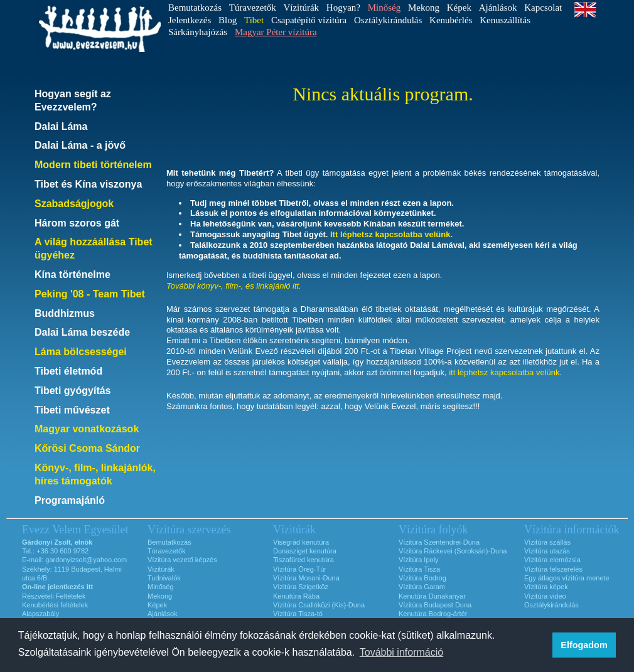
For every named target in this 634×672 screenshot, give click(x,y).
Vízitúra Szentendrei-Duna (439, 542)
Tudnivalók (164, 578)
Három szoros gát (77, 223)
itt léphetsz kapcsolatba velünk (504, 372)
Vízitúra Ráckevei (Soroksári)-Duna (453, 551)
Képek (459, 8)
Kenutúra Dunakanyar (432, 596)
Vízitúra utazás (547, 551)
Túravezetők (253, 8)
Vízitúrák (301, 8)
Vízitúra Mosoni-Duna (306, 578)
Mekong (424, 8)
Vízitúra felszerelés (553, 569)
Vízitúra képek (546, 587)
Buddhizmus (65, 313)
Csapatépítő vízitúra (309, 20)
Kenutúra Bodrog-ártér (433, 614)
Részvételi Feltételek (54, 596)
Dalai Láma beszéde (82, 332)
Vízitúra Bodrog (422, 578)
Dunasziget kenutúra (305, 551)
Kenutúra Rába (296, 596)
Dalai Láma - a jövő (80, 145)
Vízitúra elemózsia (552, 560)
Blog (228, 20)
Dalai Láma (61, 126)
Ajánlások (498, 8)
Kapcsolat (543, 8)
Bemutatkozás (195, 8)
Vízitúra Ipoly (419, 560)
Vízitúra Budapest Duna (435, 605)
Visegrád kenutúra (301, 542)
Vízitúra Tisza (419, 569)
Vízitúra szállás (547, 542)
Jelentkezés (190, 20)
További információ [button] (401, 652)
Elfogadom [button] (584, 645)
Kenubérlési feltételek (55, 605)
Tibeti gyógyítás (73, 391)
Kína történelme (73, 275)
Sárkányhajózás (198, 32)
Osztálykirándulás (388, 20)
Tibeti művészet (72, 410)
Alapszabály (40, 614)
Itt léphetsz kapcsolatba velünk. (391, 234)
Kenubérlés (451, 20)
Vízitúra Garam (422, 587)
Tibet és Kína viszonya (88, 184)
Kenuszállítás (505, 20)
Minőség (161, 587)
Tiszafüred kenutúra (304, 560)
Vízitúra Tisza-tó (298, 614)
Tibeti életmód (68, 371)
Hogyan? (343, 8)
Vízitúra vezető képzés (182, 560)
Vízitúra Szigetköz (301, 587)
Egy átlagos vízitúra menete (567, 578)
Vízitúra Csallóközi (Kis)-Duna (319, 605)
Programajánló (70, 500)
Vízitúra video (545, 596)
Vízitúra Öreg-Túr (300, 569)
